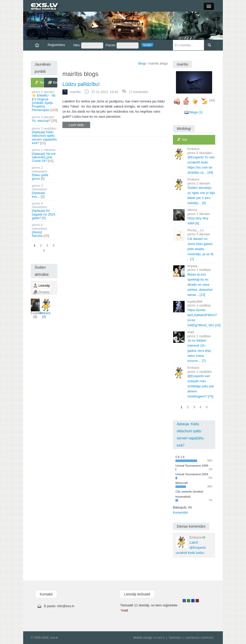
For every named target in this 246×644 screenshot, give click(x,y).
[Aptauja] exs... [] (44, 191)
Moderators (193, 601)
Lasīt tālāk (76, 125)
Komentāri (180, 512)
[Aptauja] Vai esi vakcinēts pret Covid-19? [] (44, 155)
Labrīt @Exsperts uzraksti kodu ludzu (191, 545)
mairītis (75, 92)
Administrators (197, 601)
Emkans (45, 307)
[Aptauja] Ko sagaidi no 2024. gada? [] (44, 211)
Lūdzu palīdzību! (81, 84)
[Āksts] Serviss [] (44, 230)
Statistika (175, 638)
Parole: (122, 45)
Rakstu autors (189, 601)
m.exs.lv (159, 638)
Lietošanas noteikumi (199, 638)
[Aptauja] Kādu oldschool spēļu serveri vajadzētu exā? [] (44, 136)
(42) (212, 100)
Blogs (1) (196, 112)
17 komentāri (138, 92)
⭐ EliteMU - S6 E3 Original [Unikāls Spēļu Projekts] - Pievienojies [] (45, 101)
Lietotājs (184, 601)
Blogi (142, 63)
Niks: (88, 45)
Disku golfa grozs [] (44, 173)
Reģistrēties (56, 45)
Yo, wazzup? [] (44, 119)
